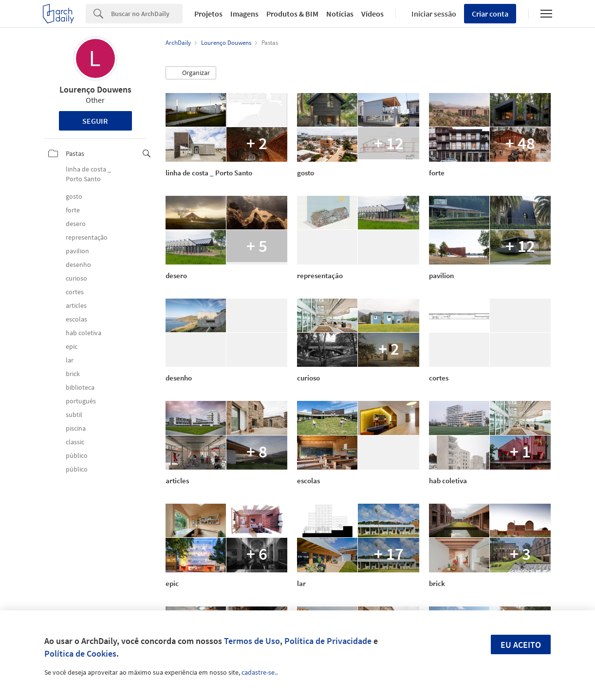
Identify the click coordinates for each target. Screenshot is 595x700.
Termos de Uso (252, 641)
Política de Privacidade (328, 641)
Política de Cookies (80, 653)
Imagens (244, 14)
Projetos (208, 14)
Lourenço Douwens (95, 89)
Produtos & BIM (292, 14)
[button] (191, 73)
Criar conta (490, 14)
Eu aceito (521, 645)
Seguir (95, 121)
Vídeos (372, 14)
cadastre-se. (259, 672)
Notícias (340, 14)
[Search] (147, 14)
